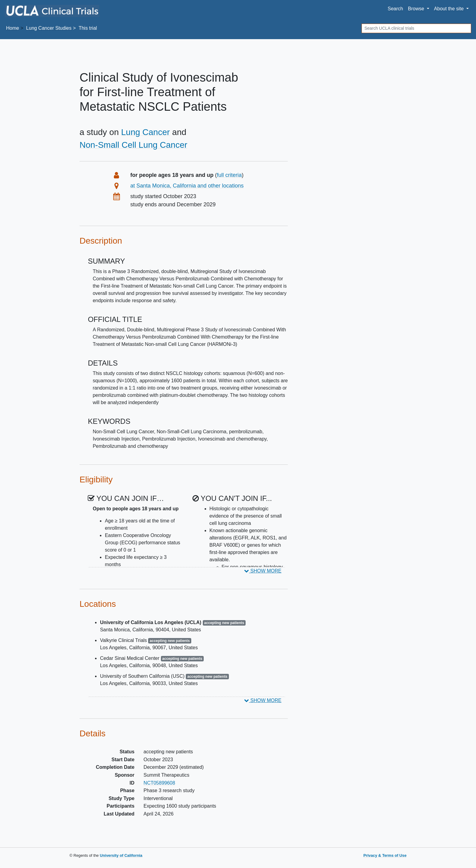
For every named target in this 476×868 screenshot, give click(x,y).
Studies (49, 28)
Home (13, 28)
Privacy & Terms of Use (385, 855)
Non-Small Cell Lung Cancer (133, 145)
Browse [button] (417, 9)
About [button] (450, 9)
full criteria (229, 175)
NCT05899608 (159, 783)
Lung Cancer (145, 132)
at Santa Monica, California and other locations (187, 186)
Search (395, 9)
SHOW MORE (263, 571)
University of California (121, 855)
